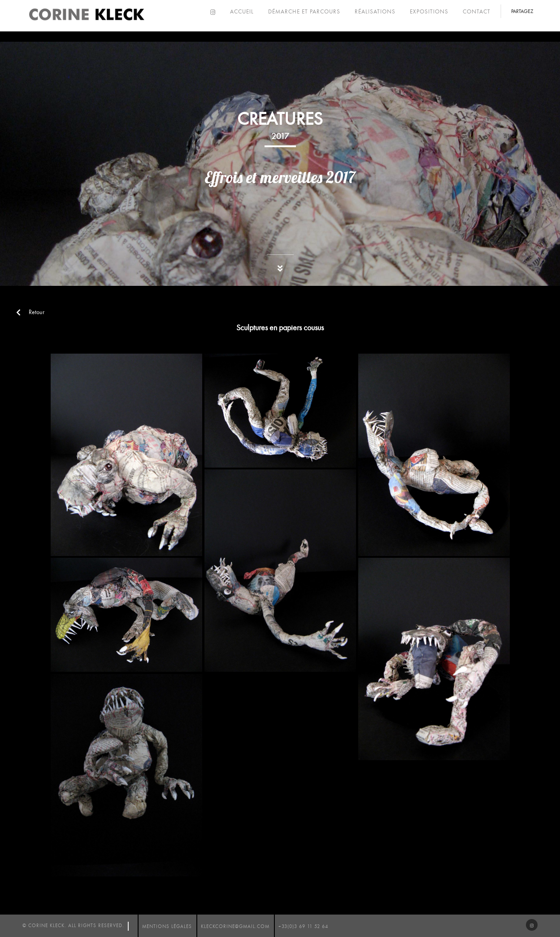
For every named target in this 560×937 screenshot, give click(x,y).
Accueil (242, 12)
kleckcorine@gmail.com (235, 926)
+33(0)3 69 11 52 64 (303, 926)
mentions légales (167, 926)
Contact (477, 12)
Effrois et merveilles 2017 (280, 177)
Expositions (429, 12)
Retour (30, 312)
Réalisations (375, 12)
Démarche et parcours (304, 12)
